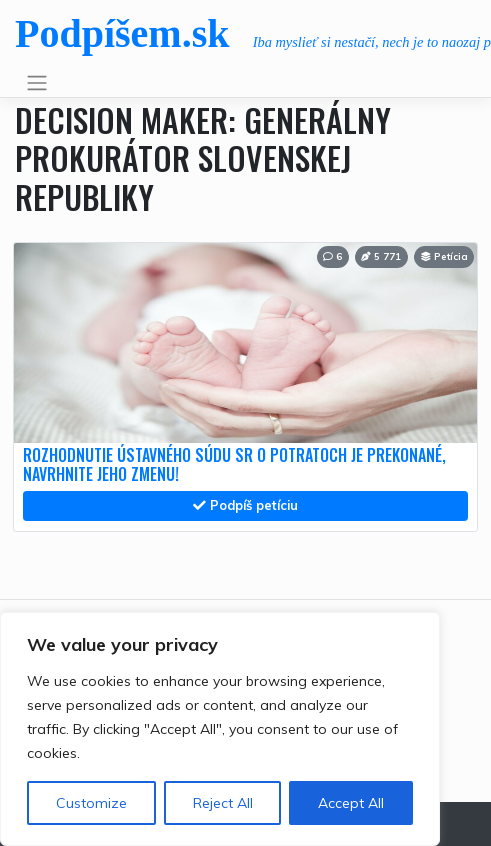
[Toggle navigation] (36, 83)
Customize (91, 803)
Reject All (223, 803)
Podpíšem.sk (122, 33)
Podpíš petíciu (245, 505)
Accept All (351, 803)
